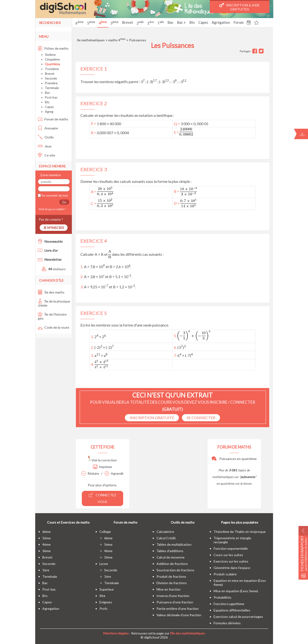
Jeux (45, 146)
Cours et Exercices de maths (68, 522)
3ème (46, 551)
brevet (47, 557)
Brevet (127, 22)
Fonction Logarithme (229, 604)
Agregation (51, 608)
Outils (46, 137)
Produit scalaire (225, 574)
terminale (50, 576)
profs (103, 608)
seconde (49, 564)
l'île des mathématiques (188, 633)
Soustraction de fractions (175, 570)
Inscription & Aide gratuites (240, 7)
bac (45, 583)
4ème (46, 544)
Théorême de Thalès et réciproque (240, 532)
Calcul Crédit (166, 538)
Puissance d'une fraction (175, 602)
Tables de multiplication (174, 544)
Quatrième (52, 64)
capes (47, 602)
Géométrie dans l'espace (232, 568)
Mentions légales (116, 633)
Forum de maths (53, 119)
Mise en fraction (169, 589)
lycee (104, 564)
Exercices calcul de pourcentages (238, 617)
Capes (203, 22)
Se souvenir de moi (54, 195)
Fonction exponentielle (231, 548)
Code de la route (54, 327)
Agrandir (114, 473)
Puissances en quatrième (234, 459)
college (105, 532)
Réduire (90, 473)
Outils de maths (183, 522)
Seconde (51, 78)
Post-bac (51, 97)
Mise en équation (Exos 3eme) (236, 591)
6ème (46, 532)
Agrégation (221, 22)
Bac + (181, 22)
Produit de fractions (171, 576)
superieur (107, 589)
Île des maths (51, 292)
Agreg (49, 112)
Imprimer (103, 467)
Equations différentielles (232, 610)
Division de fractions (172, 583)
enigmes (106, 602)
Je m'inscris (54, 228)
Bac (170, 22)
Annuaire (48, 128)
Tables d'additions (170, 551)
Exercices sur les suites (231, 561)
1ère (46, 570)
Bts (192, 22)
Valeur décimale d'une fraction (179, 615)
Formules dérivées (227, 623)
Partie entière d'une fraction (178, 608)
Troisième (52, 69)
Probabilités (222, 597)
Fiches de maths (53, 48)
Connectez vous (103, 498)
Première (51, 83)
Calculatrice (165, 532)
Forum (239, 22)
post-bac (49, 589)
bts (45, 596)
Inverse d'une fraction (173, 596)
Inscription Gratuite (152, 418)
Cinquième (52, 59)
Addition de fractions (172, 564)
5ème (46, 538)
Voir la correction (102, 460)
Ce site (46, 155)
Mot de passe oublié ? (52, 209)
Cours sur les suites (228, 555)
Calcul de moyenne (171, 557)
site (102, 596)
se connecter (201, 418)
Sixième (50, 55)
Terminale (52, 88)
